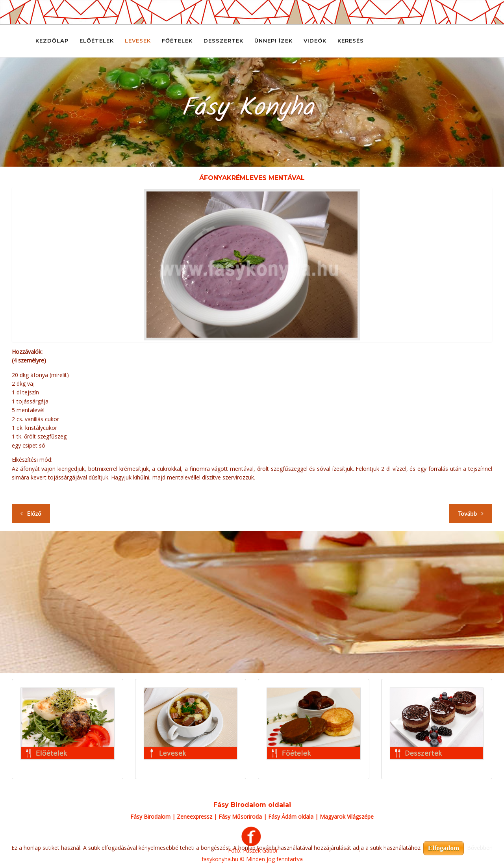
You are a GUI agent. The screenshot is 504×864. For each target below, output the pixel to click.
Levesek (138, 41)
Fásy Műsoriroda (240, 817)
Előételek (97, 41)
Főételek (177, 41)
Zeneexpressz (195, 817)
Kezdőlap (52, 41)
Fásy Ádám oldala (291, 817)
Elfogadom (444, 848)
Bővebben (480, 848)
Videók (315, 41)
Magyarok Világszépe (347, 817)
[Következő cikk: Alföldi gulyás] (471, 514)
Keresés (351, 41)
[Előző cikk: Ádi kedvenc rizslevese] (31, 514)
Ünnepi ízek (273, 41)
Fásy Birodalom (150, 817)
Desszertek (223, 41)
